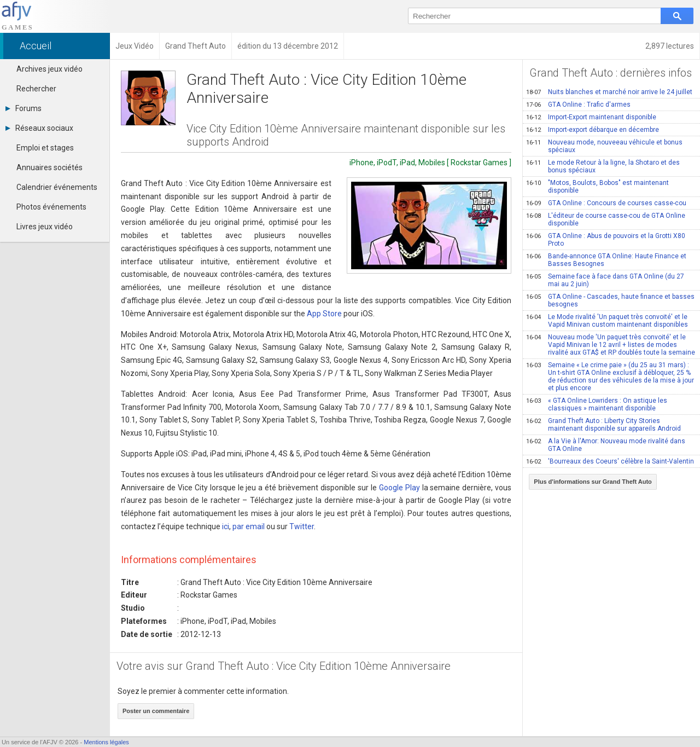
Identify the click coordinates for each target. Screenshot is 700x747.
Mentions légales (106, 742)
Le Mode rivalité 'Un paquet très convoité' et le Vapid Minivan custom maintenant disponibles (607, 321)
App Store (324, 314)
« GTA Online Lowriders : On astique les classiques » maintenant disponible (597, 404)
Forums (24, 108)
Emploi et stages (45, 148)
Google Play (399, 488)
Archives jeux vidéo (49, 69)
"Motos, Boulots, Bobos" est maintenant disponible (597, 187)
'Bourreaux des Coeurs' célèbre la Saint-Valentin (610, 461)
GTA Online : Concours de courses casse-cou (606, 203)
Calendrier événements (57, 187)
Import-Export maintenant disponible (591, 117)
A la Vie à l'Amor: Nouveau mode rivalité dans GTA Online (606, 445)
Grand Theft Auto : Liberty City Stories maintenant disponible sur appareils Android (603, 425)
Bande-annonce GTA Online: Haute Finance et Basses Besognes (606, 260)
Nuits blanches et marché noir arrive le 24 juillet (609, 92)
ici (226, 526)
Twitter (302, 526)
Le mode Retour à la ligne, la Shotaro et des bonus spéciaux (603, 166)
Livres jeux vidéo (45, 227)
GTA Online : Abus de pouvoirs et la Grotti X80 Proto (606, 240)
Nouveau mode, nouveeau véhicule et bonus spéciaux (604, 146)
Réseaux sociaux (39, 128)
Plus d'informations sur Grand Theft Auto (593, 482)
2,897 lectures (670, 46)
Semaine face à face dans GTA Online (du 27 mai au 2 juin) (605, 280)
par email (249, 526)
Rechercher (36, 89)
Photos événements (51, 207)
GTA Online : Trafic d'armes (578, 105)
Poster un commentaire (156, 711)
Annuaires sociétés (49, 167)
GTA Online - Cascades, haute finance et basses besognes (610, 300)
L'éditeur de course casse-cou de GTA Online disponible (606, 219)
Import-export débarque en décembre (593, 130)
